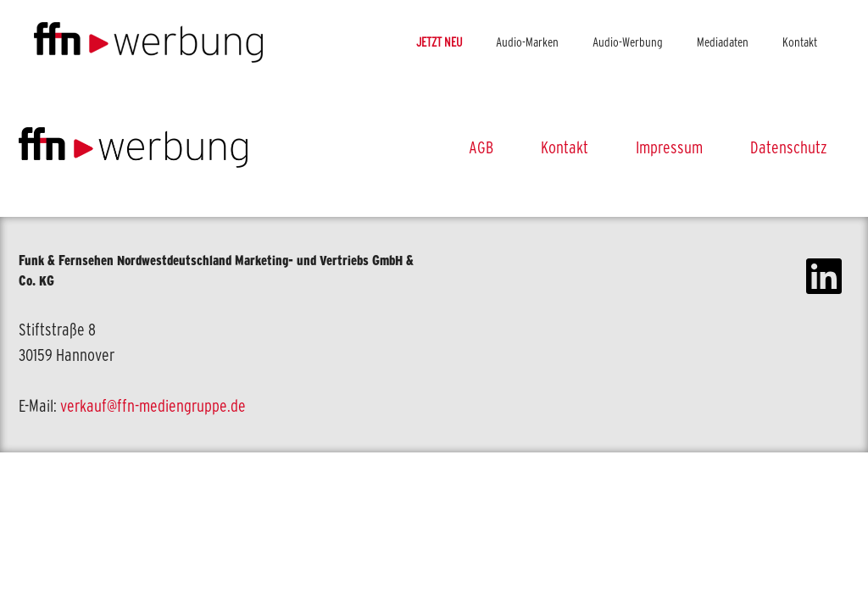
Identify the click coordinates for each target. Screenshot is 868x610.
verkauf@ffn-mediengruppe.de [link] (153, 406)
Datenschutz (789, 147)
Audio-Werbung (628, 42)
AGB (481, 147)
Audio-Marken (527, 42)
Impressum (669, 147)
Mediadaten (723, 42)
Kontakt (800, 42)
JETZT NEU (439, 42)
